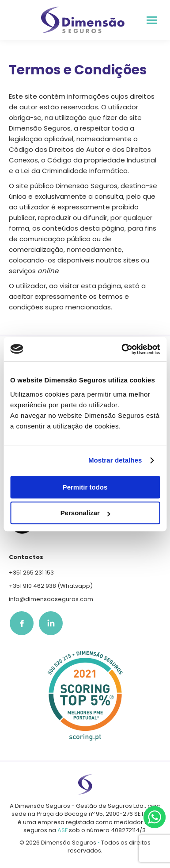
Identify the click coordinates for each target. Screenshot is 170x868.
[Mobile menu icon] (152, 20)
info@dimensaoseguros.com (51, 599)
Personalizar (85, 513)
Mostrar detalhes (115, 460)
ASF (62, 830)
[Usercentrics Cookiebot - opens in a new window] (122, 349)
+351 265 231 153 (31, 573)
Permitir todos (85, 487)
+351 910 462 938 (32, 586)
